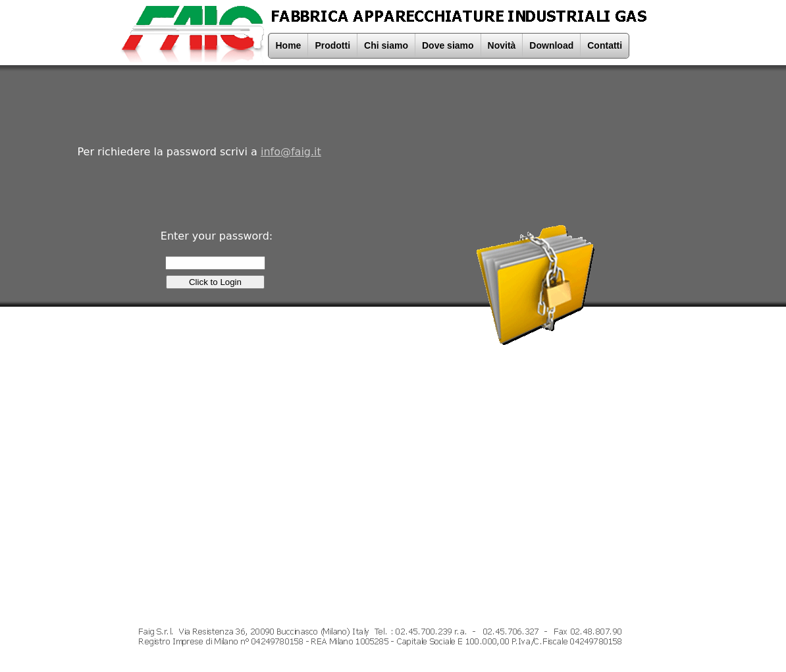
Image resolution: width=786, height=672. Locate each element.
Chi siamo (386, 45)
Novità (502, 45)
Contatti (605, 45)
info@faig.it (291, 152)
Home (289, 45)
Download (551, 45)
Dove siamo (448, 45)
